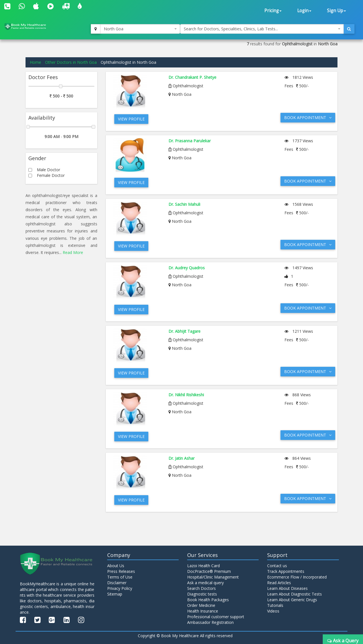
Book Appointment (308, 117)
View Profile (131, 119)
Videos (273, 611)
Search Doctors (201, 588)
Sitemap (115, 594)
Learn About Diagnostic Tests (295, 594)
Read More (73, 252)
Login (304, 11)
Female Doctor (51, 175)
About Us (116, 566)
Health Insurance (203, 611)
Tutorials (275, 605)
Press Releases (121, 571)
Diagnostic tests (202, 594)
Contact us (277, 566)
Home (35, 62)
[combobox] (140, 29)
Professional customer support (216, 617)
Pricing (273, 11)
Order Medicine (201, 605)
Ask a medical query (205, 583)
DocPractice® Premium (209, 571)
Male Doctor (48, 170)
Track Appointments (286, 571)
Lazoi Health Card (203, 566)
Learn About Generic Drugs (292, 600)
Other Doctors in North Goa (71, 62)
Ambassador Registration (210, 622)
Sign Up (336, 11)
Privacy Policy (120, 588)
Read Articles (279, 583)
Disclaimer (117, 583)
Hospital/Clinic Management (213, 577)
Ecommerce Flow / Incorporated (297, 577)
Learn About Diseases (287, 588)
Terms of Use (120, 577)
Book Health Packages (208, 600)
